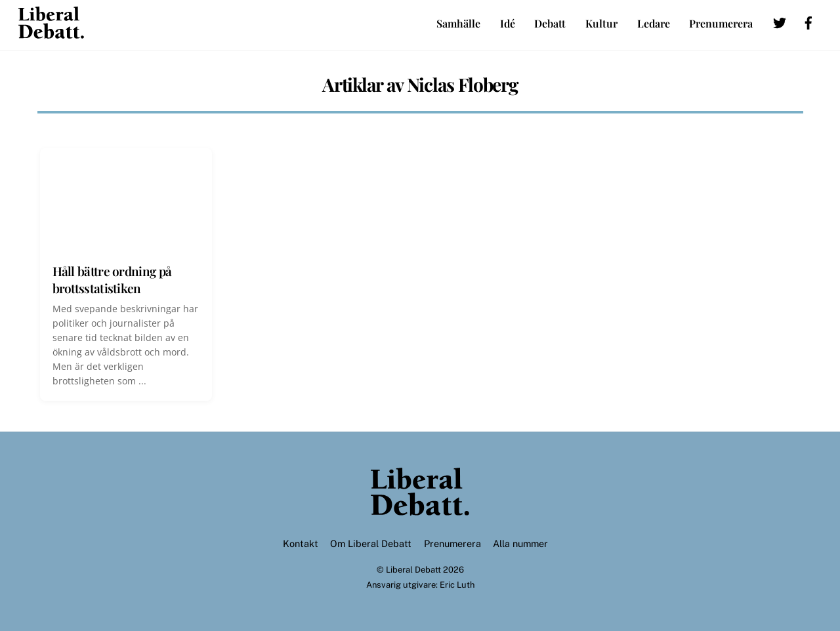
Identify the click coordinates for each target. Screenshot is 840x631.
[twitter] (780, 21)
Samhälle (458, 23)
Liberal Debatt (413, 570)
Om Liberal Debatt (371, 543)
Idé (508, 23)
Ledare (654, 23)
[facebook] (808, 21)
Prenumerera (721, 23)
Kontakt (301, 543)
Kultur (601, 23)
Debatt (550, 23)
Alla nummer (520, 543)
